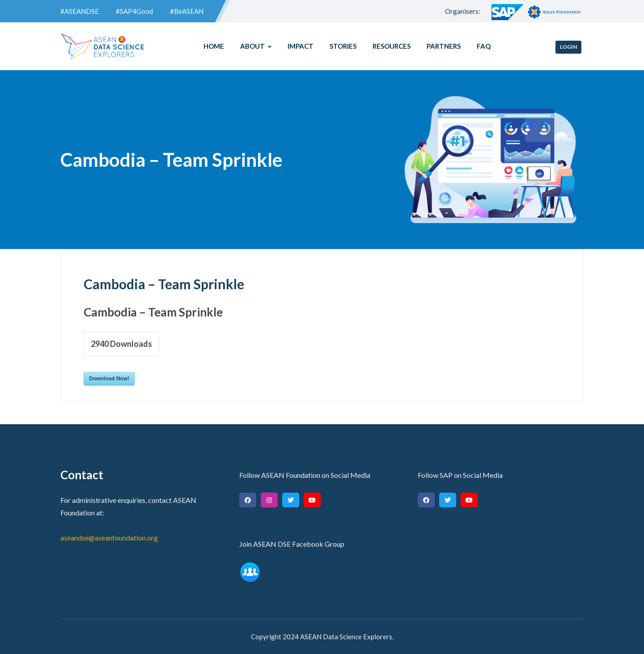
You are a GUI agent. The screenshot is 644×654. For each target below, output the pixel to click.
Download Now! (109, 379)
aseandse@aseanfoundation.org (109, 538)
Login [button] (568, 47)
